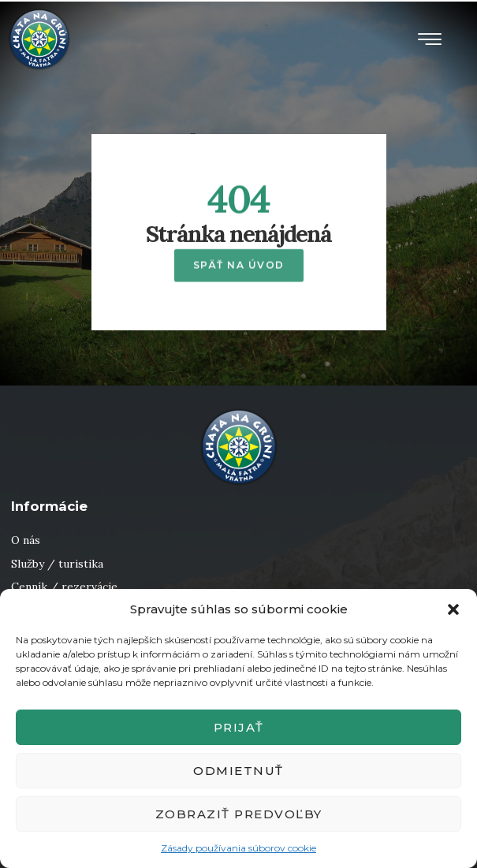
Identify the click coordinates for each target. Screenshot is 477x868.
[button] (453, 609)
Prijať (239, 727)
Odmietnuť (238, 771)
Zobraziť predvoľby (239, 814)
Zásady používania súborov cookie (238, 848)
